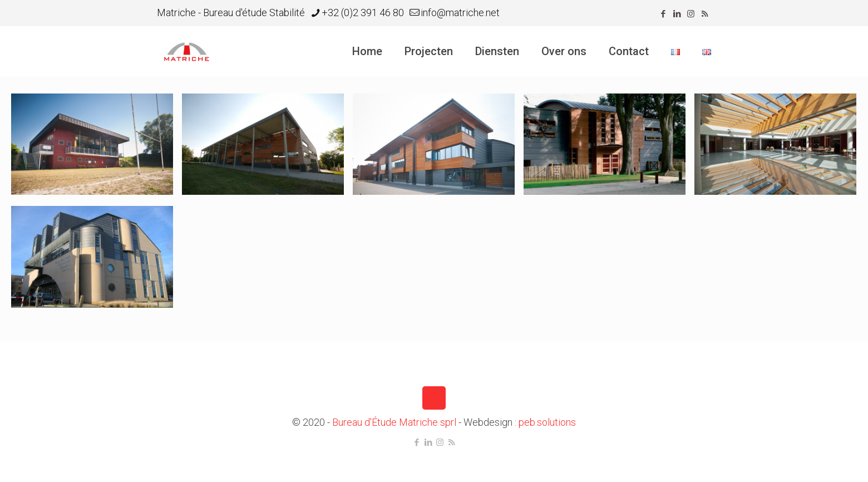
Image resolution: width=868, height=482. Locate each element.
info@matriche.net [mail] (460, 13)
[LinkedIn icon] (677, 14)
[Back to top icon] (434, 398)
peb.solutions (547, 422)
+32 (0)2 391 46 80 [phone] (363, 13)
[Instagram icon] (691, 14)
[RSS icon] (705, 14)
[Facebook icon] (663, 14)
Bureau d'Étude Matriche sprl (394, 422)
